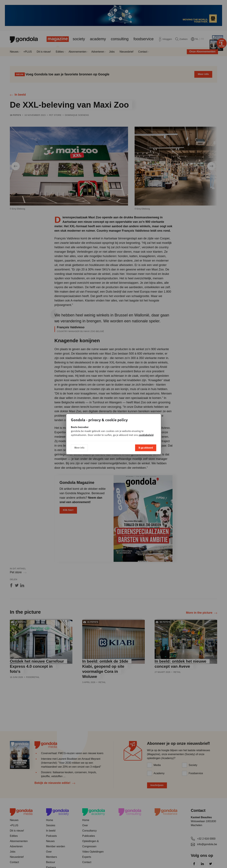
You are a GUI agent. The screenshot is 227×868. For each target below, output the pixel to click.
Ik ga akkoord (146, 448)
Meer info (79, 448)
